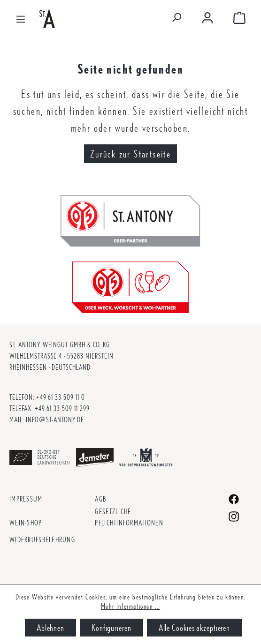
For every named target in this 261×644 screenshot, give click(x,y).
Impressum (26, 499)
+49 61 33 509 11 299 (62, 408)
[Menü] (21, 19)
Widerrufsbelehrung (42, 540)
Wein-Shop (26, 523)
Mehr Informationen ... (130, 606)
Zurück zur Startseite (130, 154)
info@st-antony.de (55, 420)
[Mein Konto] (207, 19)
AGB (100, 499)
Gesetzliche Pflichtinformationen (129, 517)
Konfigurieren (111, 628)
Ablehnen (50, 628)
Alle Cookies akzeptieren (195, 628)
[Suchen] (177, 19)
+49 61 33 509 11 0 (61, 397)
